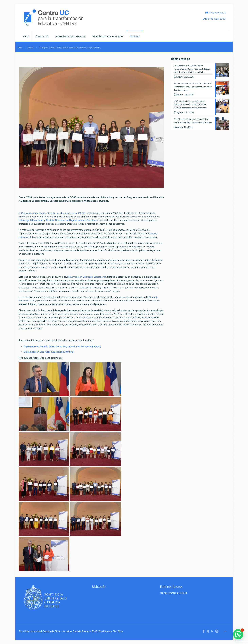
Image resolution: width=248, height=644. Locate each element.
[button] (238, 634)
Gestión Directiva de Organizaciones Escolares (72, 220)
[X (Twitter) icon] (208, 631)
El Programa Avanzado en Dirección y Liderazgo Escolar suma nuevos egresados (70, 48)
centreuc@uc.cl (215, 12)
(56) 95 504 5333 (214, 19)
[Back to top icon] (225, 632)
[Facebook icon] (203, 631)
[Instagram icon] (217, 631)
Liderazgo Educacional (31, 220)
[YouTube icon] (212, 631)
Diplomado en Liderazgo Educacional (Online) (49, 352)
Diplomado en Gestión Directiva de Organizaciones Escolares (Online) (62, 347)
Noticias (31, 48)
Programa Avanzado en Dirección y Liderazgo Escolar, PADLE (54, 213)
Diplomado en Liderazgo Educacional (87, 277)
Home (20, 48)
